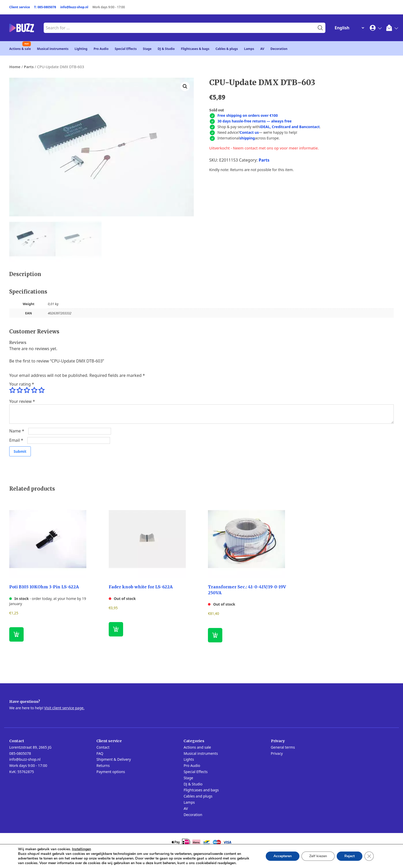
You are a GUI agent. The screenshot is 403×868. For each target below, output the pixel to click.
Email (16, 440)
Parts (29, 67)
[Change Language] (348, 28)
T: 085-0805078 (45, 7)
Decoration (279, 49)
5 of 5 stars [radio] (41, 390)
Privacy (277, 753)
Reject (350, 856)
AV (262, 49)
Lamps (249, 49)
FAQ (100, 753)
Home (15, 67)
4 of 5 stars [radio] (34, 390)
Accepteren (283, 856)
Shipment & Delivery (114, 759)
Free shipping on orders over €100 (248, 115)
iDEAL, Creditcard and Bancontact (290, 127)
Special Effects (126, 49)
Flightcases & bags (195, 49)
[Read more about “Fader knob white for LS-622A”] (116, 629)
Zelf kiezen (318, 856)
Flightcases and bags (201, 790)
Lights (189, 759)
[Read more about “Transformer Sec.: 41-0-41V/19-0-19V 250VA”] (215, 635)
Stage (147, 49)
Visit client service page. (64, 708)
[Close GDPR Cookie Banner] (369, 856)
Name (17, 431)
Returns (103, 765)
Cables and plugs (198, 796)
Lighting (81, 49)
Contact (103, 747)
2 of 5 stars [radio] (20, 390)
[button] (185, 86)
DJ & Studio (166, 49)
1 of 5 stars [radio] (12, 390)
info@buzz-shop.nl (74, 7)
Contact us (249, 132)
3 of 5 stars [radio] (27, 390)
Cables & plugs (227, 49)
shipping (247, 138)
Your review (22, 401)
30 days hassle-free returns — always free (255, 121)
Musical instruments (53, 49)
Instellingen (81, 849)
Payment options (111, 772)
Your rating (22, 384)
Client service (20, 7)
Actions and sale (197, 747)
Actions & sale (20, 49)
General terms (283, 747)
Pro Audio (101, 49)
